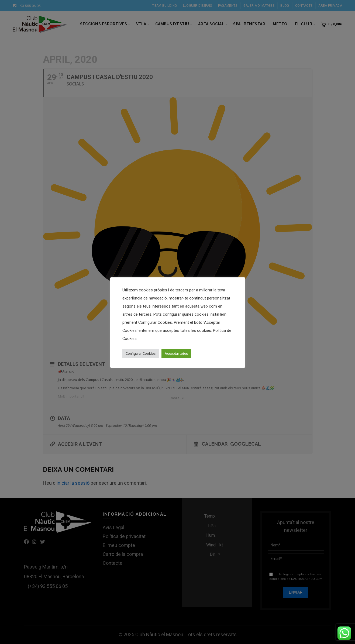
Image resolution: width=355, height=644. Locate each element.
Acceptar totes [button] (176, 354)
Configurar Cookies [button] (141, 354)
